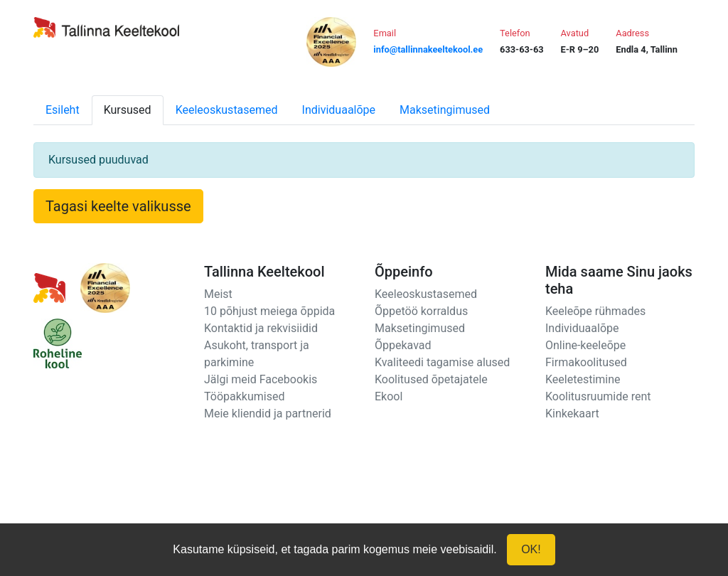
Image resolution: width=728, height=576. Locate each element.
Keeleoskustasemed (227, 110)
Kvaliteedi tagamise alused (442, 362)
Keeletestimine (583, 379)
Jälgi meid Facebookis (261, 379)
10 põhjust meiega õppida (269, 311)
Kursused (128, 110)
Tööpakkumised (244, 396)
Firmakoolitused (586, 362)
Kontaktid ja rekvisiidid (261, 328)
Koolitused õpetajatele (431, 379)
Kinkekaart (572, 414)
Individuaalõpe (339, 110)
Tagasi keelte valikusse (118, 206)
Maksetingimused (445, 110)
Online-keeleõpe (585, 345)
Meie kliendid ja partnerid (268, 414)
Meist (218, 294)
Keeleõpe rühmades (595, 311)
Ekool (389, 396)
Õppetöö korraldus (421, 311)
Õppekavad (403, 345)
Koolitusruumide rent (598, 396)
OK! (531, 549)
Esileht (63, 110)
